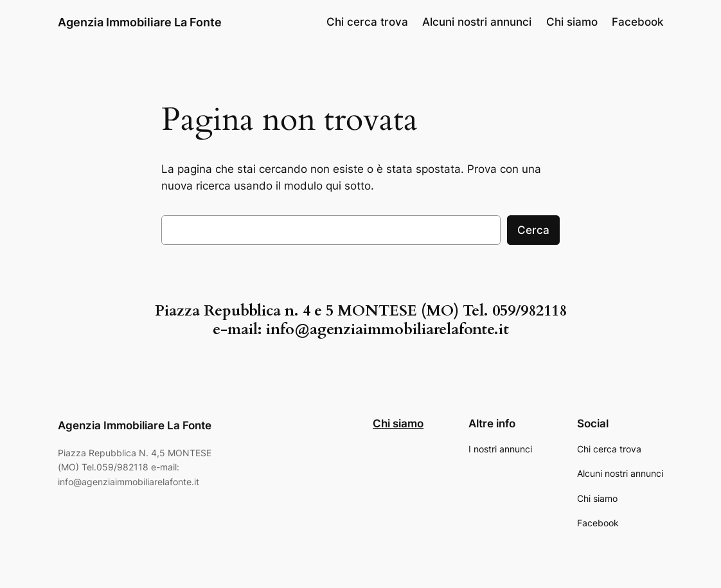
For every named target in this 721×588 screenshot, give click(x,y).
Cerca (533, 230)
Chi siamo (398, 423)
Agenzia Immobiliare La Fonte (140, 22)
